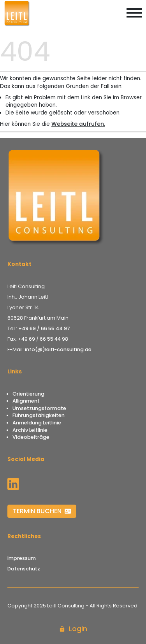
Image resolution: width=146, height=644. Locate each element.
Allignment (26, 401)
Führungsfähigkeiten (39, 415)
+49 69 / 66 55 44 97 (44, 328)
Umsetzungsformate (39, 408)
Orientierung (28, 394)
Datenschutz (24, 569)
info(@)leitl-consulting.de (58, 349)
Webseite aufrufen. (78, 124)
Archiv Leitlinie (30, 430)
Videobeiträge (31, 437)
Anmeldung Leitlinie (37, 423)
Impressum (22, 558)
